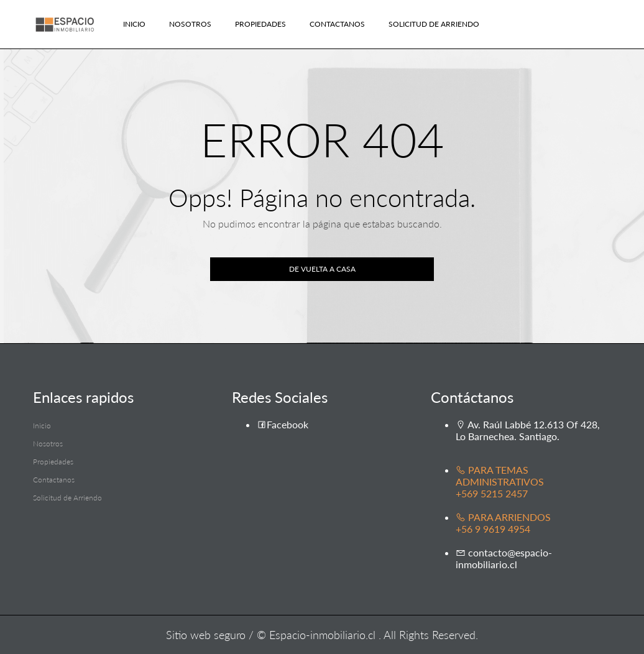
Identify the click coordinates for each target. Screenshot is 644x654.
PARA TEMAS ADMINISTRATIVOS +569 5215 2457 (500, 481)
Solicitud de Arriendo (434, 24)
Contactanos (337, 24)
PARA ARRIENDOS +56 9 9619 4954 (503, 523)
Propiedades (260, 24)
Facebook (283, 424)
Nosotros (190, 24)
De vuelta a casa (322, 269)
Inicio (134, 24)
